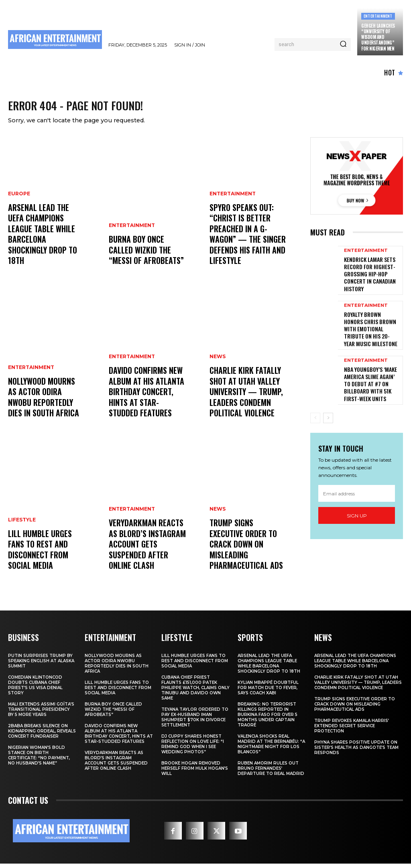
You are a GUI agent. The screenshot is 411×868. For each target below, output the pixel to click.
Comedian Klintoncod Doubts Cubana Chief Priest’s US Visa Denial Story (35, 689)
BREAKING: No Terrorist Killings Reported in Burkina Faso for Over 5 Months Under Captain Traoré (268, 719)
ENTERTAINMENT (378, 16)
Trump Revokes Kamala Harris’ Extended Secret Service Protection (352, 730)
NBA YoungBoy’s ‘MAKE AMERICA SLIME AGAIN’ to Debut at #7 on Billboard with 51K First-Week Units (372, 369)
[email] (357, 477)
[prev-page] (315, 401)
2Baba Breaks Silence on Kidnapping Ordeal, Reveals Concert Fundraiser (42, 735)
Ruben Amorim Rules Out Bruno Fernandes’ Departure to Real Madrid (271, 772)
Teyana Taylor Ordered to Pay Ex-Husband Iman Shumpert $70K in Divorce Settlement (195, 721)
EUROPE (19, 215)
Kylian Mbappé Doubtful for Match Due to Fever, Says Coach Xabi (268, 692)
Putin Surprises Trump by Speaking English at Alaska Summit (41, 665)
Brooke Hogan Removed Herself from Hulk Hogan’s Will (195, 772)
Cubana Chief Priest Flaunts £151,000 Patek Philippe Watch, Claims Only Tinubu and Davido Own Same (195, 692)
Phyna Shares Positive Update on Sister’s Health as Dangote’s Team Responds (356, 751)
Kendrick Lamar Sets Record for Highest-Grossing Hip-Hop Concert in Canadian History (367, 276)
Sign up (357, 498)
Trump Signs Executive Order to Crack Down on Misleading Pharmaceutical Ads (247, 556)
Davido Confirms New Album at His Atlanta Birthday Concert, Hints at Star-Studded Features (146, 399)
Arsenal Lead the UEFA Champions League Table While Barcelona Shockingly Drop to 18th (46, 247)
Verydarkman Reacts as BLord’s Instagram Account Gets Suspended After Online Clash (145, 552)
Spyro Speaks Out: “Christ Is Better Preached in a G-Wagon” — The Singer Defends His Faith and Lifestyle (246, 242)
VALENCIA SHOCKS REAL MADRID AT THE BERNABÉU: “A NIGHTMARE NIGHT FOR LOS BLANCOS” (271, 748)
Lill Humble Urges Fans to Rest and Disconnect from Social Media (46, 556)
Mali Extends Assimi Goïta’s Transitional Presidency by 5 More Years (41, 713)
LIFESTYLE (22, 529)
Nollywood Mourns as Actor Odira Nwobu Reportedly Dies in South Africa (45, 404)
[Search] (343, 45)
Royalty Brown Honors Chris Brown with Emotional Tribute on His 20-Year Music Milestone (372, 323)
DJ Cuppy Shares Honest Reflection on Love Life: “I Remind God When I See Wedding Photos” (193, 748)
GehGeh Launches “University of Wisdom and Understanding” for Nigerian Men (378, 37)
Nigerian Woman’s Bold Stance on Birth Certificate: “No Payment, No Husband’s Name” (39, 759)
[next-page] (328, 401)
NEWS (218, 367)
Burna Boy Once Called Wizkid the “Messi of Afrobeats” (147, 256)
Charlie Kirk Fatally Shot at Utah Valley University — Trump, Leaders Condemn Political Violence (244, 399)
